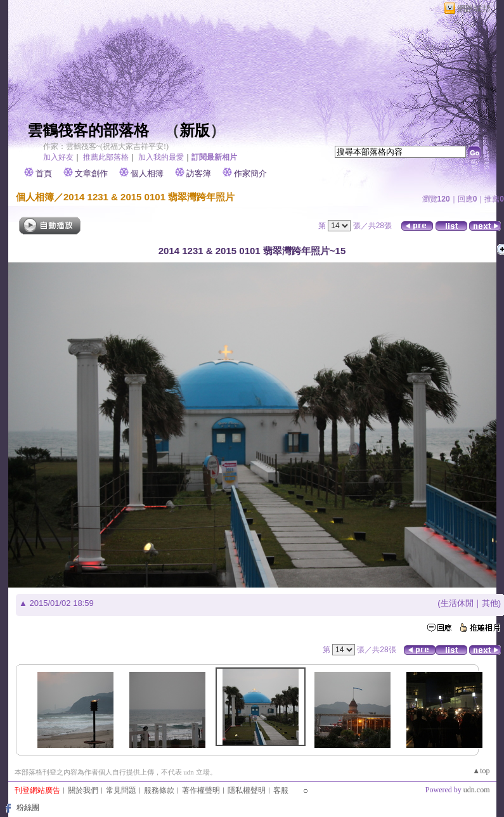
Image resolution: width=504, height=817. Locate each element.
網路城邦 (474, 9)
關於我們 (83, 790)
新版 (195, 131)
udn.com (477, 790)
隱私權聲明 (247, 790)
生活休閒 (457, 603)
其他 (490, 603)
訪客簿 (199, 173)
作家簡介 (250, 173)
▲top (481, 771)
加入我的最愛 (161, 157)
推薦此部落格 (106, 157)
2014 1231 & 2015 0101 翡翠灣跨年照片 (149, 197)
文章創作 (91, 173)
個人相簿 (147, 173)
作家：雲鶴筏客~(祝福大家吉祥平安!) (106, 146)
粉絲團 (28, 807)
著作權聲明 (201, 790)
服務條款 (159, 790)
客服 (281, 790)
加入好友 (58, 157)
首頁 (44, 173)
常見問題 (121, 790)
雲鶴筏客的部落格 (88, 131)
